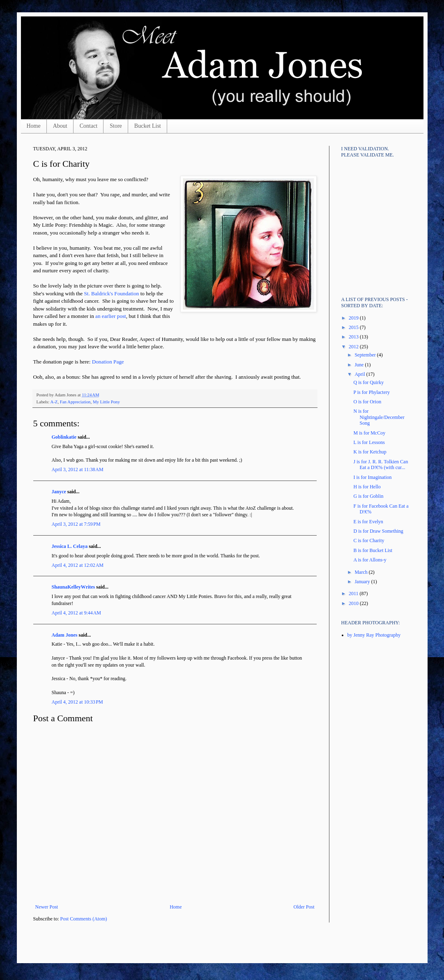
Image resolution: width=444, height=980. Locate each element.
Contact (89, 126)
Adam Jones (65, 635)
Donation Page (108, 362)
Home (34, 126)
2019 (354, 318)
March (361, 572)
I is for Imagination (372, 477)
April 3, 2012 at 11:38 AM (78, 469)
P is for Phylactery (372, 392)
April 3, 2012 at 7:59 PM (76, 524)
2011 (354, 594)
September (366, 355)
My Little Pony (106, 402)
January (363, 582)
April (360, 374)
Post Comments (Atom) (84, 919)
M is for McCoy (369, 433)
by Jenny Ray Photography (374, 635)
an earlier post (111, 316)
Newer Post (47, 907)
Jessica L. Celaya (70, 546)
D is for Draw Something (378, 531)
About (60, 126)
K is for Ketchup (370, 452)
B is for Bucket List (373, 550)
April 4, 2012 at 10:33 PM (77, 702)
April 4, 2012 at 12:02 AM (78, 565)
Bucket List (148, 126)
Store (116, 126)
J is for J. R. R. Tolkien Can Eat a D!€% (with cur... (381, 465)
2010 (354, 603)
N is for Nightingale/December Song (379, 417)
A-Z (54, 402)
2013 (354, 337)
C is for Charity (369, 541)
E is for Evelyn (368, 522)
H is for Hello (367, 487)
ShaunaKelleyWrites (74, 587)
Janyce (59, 492)
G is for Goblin (368, 496)
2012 (354, 347)
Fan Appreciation (75, 402)
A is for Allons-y (370, 560)
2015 (354, 327)
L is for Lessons (369, 442)
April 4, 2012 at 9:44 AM (77, 613)
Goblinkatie (64, 437)
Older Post (304, 907)
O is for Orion (367, 402)
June (360, 365)
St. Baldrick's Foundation (112, 293)
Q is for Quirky (368, 382)
